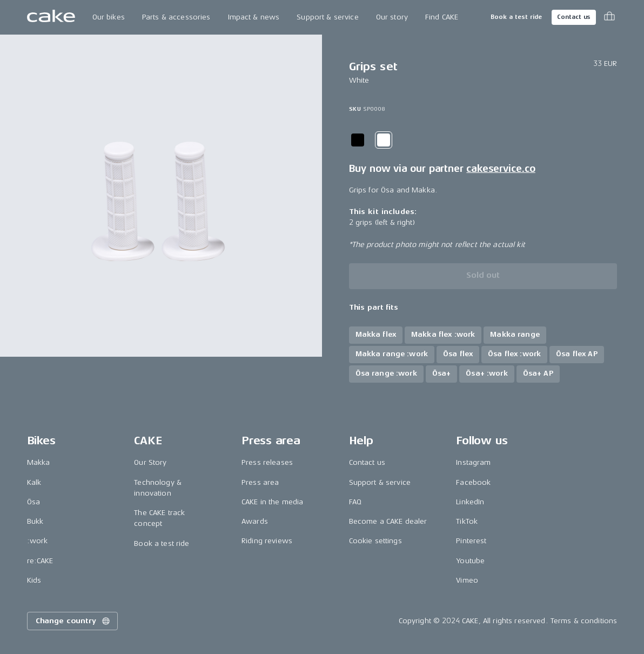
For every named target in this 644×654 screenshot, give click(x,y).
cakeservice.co (501, 169)
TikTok (467, 521)
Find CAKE (442, 17)
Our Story (150, 462)
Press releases (267, 462)
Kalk (34, 482)
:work (38, 541)
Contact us (574, 17)
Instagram (473, 462)
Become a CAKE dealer (388, 521)
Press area (260, 482)
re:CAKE (40, 561)
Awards (255, 521)
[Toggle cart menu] (609, 17)
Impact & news (254, 17)
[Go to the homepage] (51, 17)
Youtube (470, 561)
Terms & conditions (584, 621)
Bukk (35, 521)
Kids (34, 580)
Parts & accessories (176, 17)
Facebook (473, 482)
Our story (392, 17)
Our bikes (109, 17)
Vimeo (467, 580)
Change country (73, 621)
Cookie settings (375, 541)
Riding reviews (267, 541)
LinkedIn (470, 502)
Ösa (33, 502)
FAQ (355, 502)
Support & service (327, 17)
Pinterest (471, 541)
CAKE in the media (272, 502)
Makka (39, 462)
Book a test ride (516, 17)
